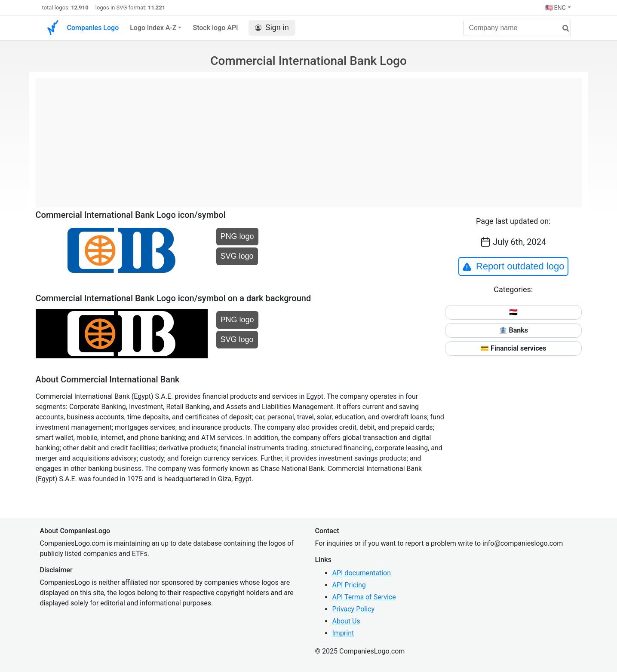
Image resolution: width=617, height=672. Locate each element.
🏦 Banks (513, 330)
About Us (346, 621)
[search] (562, 29)
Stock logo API (215, 28)
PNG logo (237, 236)
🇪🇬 (513, 312)
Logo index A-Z (153, 28)
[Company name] (517, 28)
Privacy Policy (354, 609)
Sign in (272, 28)
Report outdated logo (513, 266)
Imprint (343, 633)
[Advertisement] (309, 138)
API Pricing (349, 585)
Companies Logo (93, 28)
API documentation (362, 573)
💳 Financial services (513, 348)
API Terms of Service (364, 597)
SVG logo (237, 256)
